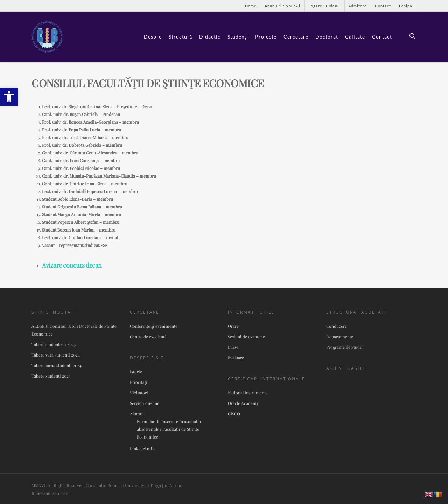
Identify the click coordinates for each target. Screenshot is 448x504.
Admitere (358, 6)
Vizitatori (139, 393)
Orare (233, 326)
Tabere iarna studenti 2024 (57, 365)
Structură (180, 37)
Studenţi (238, 37)
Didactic (210, 37)
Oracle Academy (243, 403)
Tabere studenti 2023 (51, 376)
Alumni (137, 414)
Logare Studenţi (324, 6)
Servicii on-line (145, 403)
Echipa (406, 6)
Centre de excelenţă (148, 337)
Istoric (136, 372)
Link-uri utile (143, 449)
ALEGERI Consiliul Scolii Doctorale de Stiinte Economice (74, 330)
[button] (9, 97)
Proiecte (266, 37)
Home (251, 6)
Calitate (355, 37)
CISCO (234, 414)
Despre (153, 37)
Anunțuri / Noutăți (282, 6)
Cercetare (296, 37)
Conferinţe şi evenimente (154, 326)
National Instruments (248, 393)
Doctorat (327, 37)
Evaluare (236, 358)
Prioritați (139, 382)
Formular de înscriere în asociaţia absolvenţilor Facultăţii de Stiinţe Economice (169, 429)
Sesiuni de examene (246, 337)
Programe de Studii (344, 347)
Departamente (340, 337)
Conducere (337, 326)
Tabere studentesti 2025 (54, 344)
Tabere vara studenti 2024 (56, 355)
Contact (383, 6)
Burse (233, 347)
